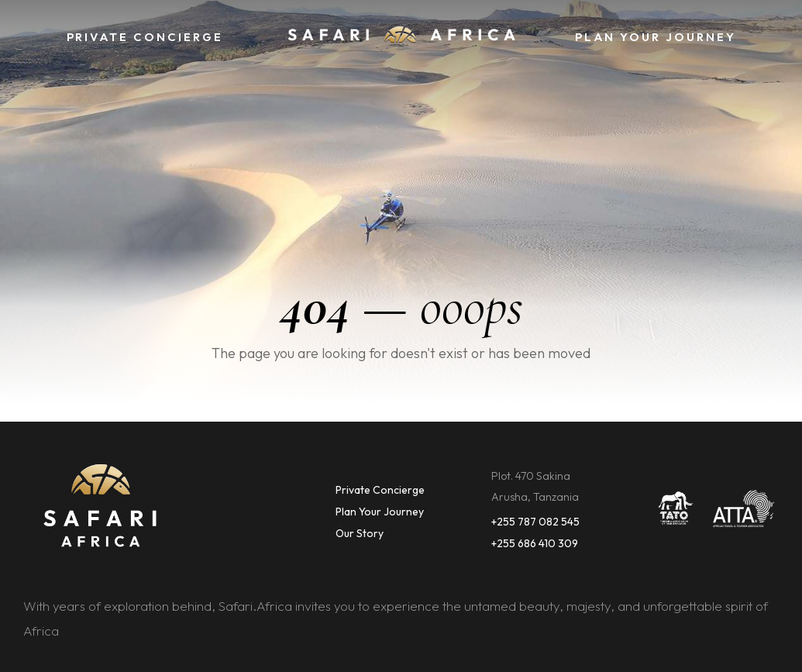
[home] (401, 38)
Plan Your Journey (380, 512)
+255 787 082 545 (535, 522)
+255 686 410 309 (535, 543)
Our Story (360, 533)
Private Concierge (380, 490)
